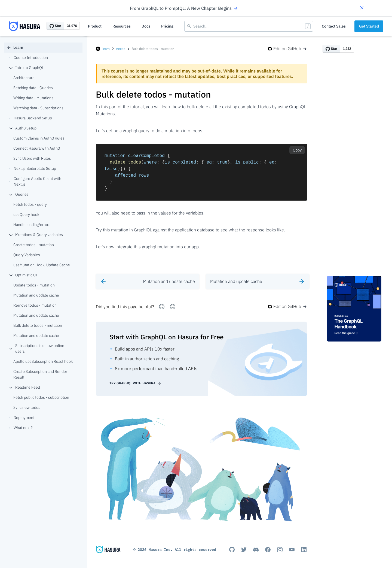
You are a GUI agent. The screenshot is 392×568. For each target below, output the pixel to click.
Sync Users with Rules (32, 158)
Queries (19, 194)
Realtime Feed (24, 387)
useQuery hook (26, 214)
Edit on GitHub (287, 49)
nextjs (121, 49)
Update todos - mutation (34, 285)
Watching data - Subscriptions (38, 108)
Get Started (369, 26)
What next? (21, 428)
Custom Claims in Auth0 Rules (39, 138)
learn (106, 49)
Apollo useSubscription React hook (43, 361)
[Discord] (256, 549)
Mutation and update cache (36, 295)
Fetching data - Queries (33, 88)
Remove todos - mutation (35, 305)
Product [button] (95, 26)
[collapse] (11, 68)
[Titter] (244, 549)
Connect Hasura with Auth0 (37, 148)
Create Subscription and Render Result (40, 374)
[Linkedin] (304, 549)
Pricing (167, 26)
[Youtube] (292, 549)
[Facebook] (268, 549)
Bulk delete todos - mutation (38, 325)
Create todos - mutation (34, 245)
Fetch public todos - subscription (41, 397)
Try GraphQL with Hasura (135, 383)
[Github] (232, 549)
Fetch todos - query (30, 204)
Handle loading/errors (32, 225)
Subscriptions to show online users (36, 348)
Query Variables (27, 255)
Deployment (22, 418)
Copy (297, 150)
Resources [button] (122, 26)
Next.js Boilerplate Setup (32, 168)
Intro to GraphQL (26, 68)
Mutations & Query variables (36, 235)
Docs (146, 26)
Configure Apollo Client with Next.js (35, 181)
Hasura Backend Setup (30, 118)
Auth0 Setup (23, 128)
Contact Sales (334, 26)
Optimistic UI (23, 275)
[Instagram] (280, 549)
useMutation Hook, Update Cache (42, 265)
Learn (15, 47)
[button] (362, 8)
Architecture (24, 78)
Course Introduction (28, 58)
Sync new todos (27, 407)
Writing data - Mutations (33, 98)
